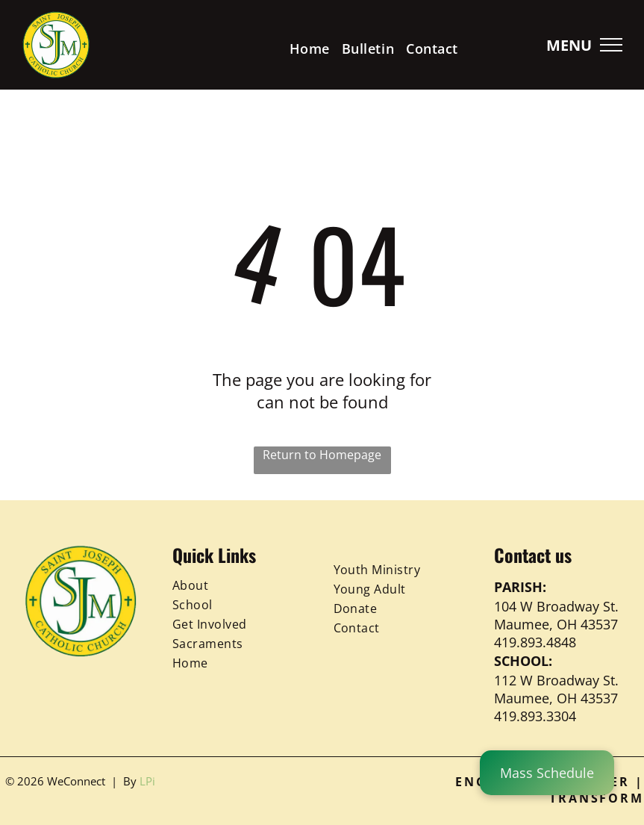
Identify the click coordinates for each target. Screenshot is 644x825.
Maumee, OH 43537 (556, 624)
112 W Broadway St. (556, 680)
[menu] (611, 45)
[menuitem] (310, 49)
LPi (147, 781)
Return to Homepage (322, 455)
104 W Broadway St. (556, 606)
